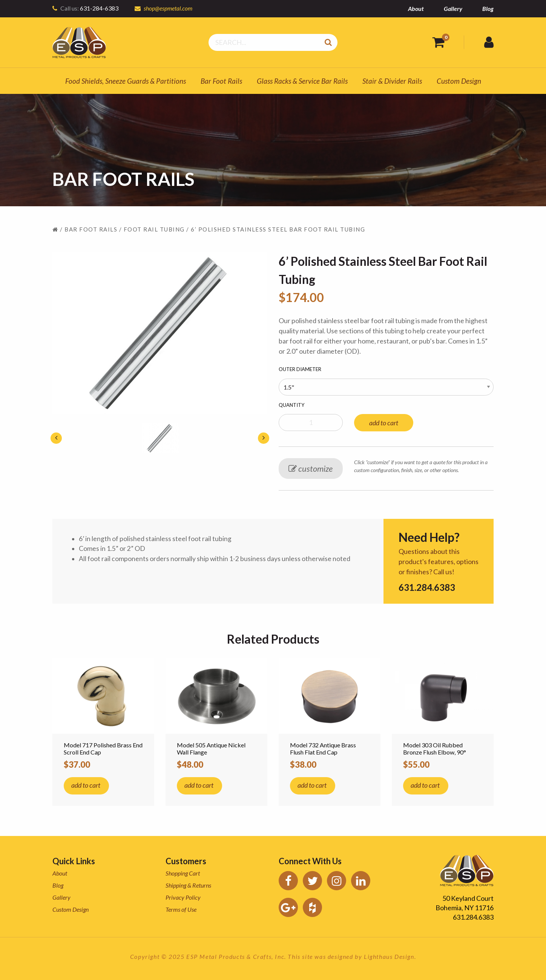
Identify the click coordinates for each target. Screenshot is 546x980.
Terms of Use (181, 909)
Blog (488, 8)
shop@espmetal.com (168, 8)
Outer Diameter (300, 369)
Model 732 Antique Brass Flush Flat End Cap (323, 748)
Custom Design (459, 81)
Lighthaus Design (389, 956)
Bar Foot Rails (221, 81)
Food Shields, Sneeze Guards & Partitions (126, 81)
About (416, 8)
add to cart (384, 423)
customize (311, 469)
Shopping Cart (183, 873)
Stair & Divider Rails (392, 81)
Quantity (291, 405)
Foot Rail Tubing (154, 229)
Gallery (453, 8)
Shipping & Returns (188, 885)
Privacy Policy (183, 897)
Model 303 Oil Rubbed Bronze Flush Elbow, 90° (435, 748)
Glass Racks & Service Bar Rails (302, 81)
